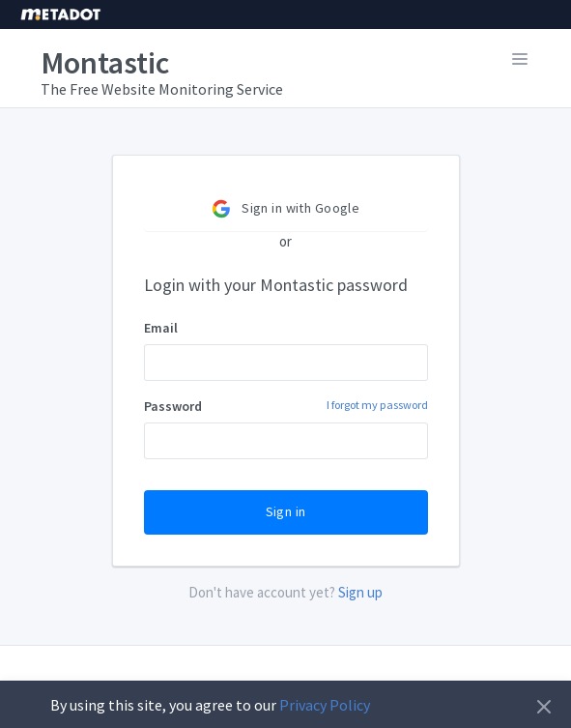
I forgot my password (377, 405)
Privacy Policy (325, 705)
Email (161, 328)
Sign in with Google (285, 209)
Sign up (360, 592)
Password (286, 406)
